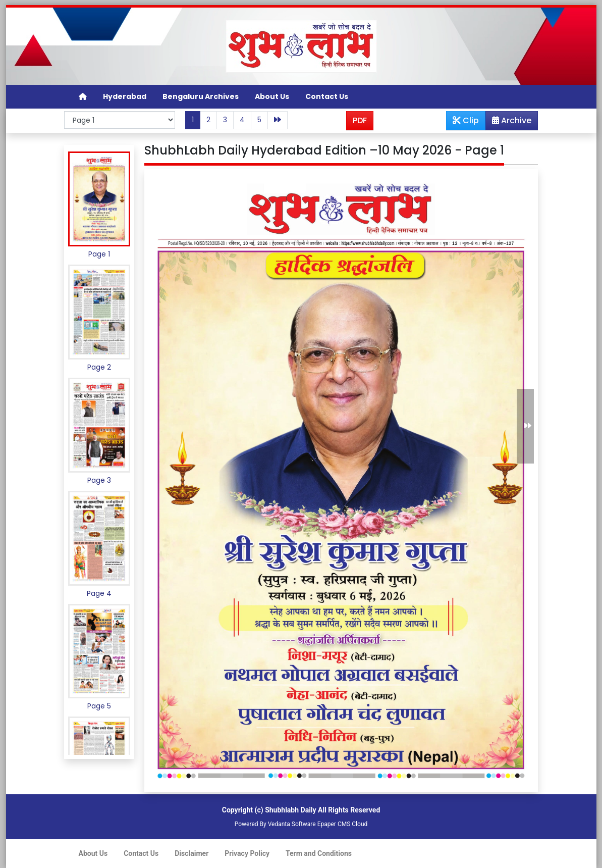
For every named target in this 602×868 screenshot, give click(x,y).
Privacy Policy (247, 853)
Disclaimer (191, 853)
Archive (509, 122)
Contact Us (327, 96)
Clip (466, 120)
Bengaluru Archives (201, 96)
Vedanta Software (292, 824)
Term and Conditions (319, 853)
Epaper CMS (334, 824)
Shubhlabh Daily (290, 810)
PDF (360, 120)
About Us (272, 96)
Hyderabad (125, 96)
